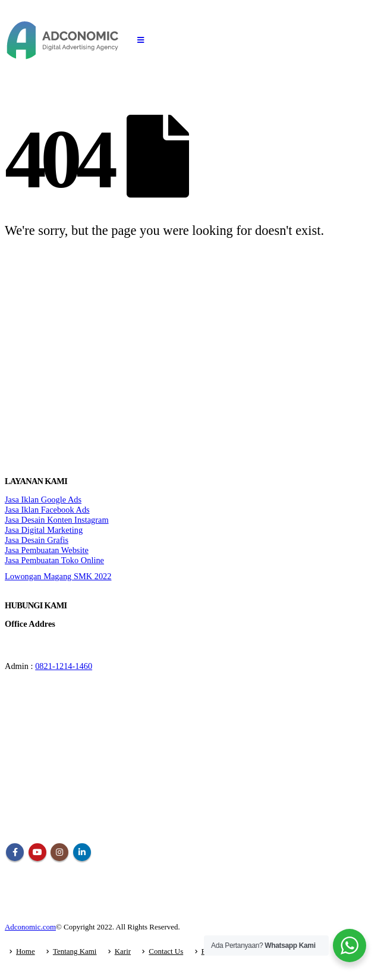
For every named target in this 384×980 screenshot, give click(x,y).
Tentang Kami (75, 951)
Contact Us (166, 951)
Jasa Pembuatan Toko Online (54, 560)
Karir (123, 951)
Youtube (37, 852)
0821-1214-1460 (64, 666)
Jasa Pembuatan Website (47, 550)
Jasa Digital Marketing (44, 530)
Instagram (59, 852)
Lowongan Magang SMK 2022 (58, 576)
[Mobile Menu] (141, 40)
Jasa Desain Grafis (37, 540)
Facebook (15, 852)
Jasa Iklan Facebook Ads (47, 510)
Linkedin (82, 852)
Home (26, 951)
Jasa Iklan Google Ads (43, 500)
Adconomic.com (30, 927)
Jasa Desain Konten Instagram (57, 520)
